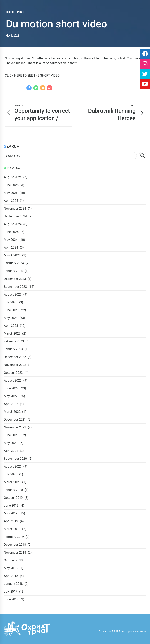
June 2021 (11, 435)
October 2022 (13, 373)
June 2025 (11, 185)
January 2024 (13, 271)
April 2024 (11, 248)
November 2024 (15, 208)
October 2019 (13, 498)
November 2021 (15, 427)
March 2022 (12, 412)
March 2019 (12, 529)
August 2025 (13, 177)
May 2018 (11, 568)
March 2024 (12, 255)
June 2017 (11, 599)
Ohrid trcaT (15, 12)
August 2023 (13, 294)
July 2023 (11, 302)
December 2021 (15, 420)
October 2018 (13, 560)
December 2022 (15, 357)
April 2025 (11, 201)
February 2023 (14, 341)
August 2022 (13, 380)
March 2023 (12, 334)
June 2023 (11, 310)
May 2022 (11, 396)
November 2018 (15, 552)
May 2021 (11, 443)
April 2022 (11, 404)
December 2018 (15, 545)
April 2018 (11, 576)
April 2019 (11, 521)
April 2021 (11, 451)
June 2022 (11, 388)
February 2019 (14, 537)
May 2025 (11, 193)
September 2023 (15, 287)
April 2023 (11, 326)
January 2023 (13, 349)
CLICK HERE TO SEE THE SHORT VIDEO (32, 76)
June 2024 (11, 232)
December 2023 (15, 279)
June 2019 (11, 506)
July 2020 (11, 474)
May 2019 (11, 513)
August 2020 (13, 466)
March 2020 (12, 482)
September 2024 (15, 216)
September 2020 (15, 459)
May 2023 (11, 318)
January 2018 (13, 584)
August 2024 (13, 224)
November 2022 (15, 365)
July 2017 (11, 592)
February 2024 (14, 263)
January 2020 (13, 490)
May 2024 (11, 240)
